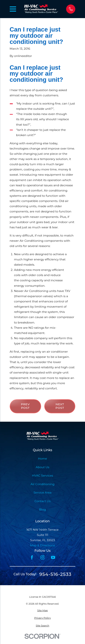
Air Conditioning (43, 484)
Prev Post (25, 406)
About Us (42, 467)
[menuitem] (43, 610)
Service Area (42, 493)
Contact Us (43, 501)
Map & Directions (42, 545)
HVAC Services (42, 476)
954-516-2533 (55, 574)
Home (42, 459)
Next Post (60, 406)
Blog (42, 510)
